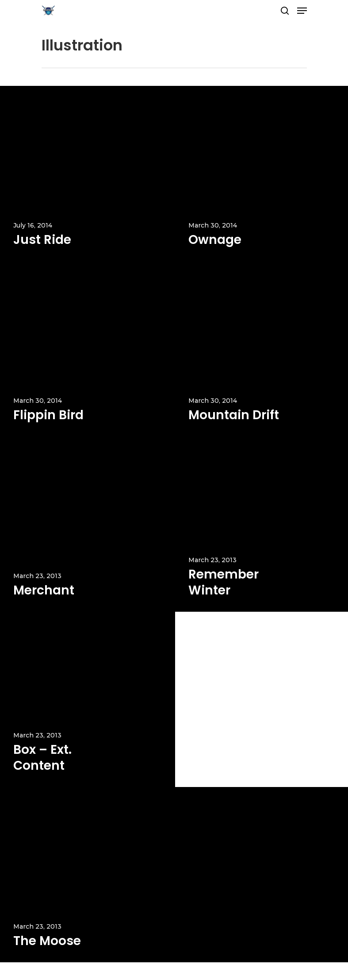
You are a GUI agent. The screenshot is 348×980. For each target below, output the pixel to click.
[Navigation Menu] (302, 11)
